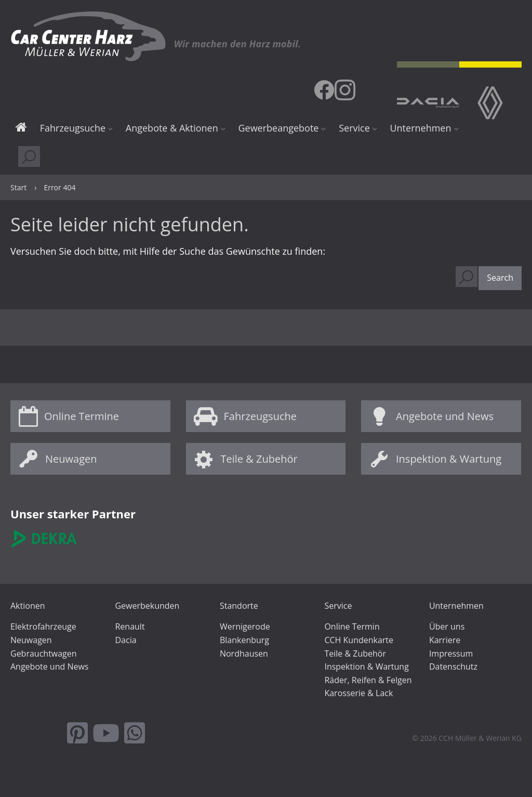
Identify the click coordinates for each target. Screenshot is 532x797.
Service (354, 128)
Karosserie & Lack (358, 693)
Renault (130, 626)
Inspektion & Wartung (449, 459)
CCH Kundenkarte (359, 640)
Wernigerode (245, 626)
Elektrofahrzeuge (43, 626)
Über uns (447, 626)
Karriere (445, 640)
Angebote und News (445, 416)
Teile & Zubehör (259, 459)
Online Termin (352, 626)
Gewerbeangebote (278, 128)
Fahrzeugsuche (73, 128)
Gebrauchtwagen (44, 654)
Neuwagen (71, 459)
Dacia (125, 640)
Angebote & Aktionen (172, 128)
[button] (500, 278)
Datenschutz (453, 667)
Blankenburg (244, 640)
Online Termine (82, 416)
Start (21, 129)
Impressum (451, 654)
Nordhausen (244, 654)
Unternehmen (420, 128)
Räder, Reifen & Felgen (368, 680)
